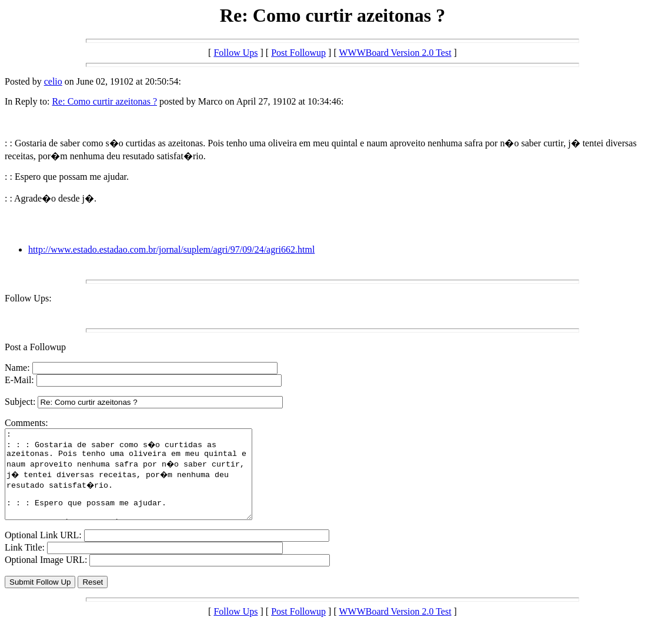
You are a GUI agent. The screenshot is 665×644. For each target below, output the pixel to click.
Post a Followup (35, 347)
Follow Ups (235, 53)
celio (53, 81)
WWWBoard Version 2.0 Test (395, 53)
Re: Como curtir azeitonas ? (104, 101)
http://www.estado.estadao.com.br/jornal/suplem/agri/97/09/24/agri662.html (171, 249)
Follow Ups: (28, 298)
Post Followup (298, 53)
